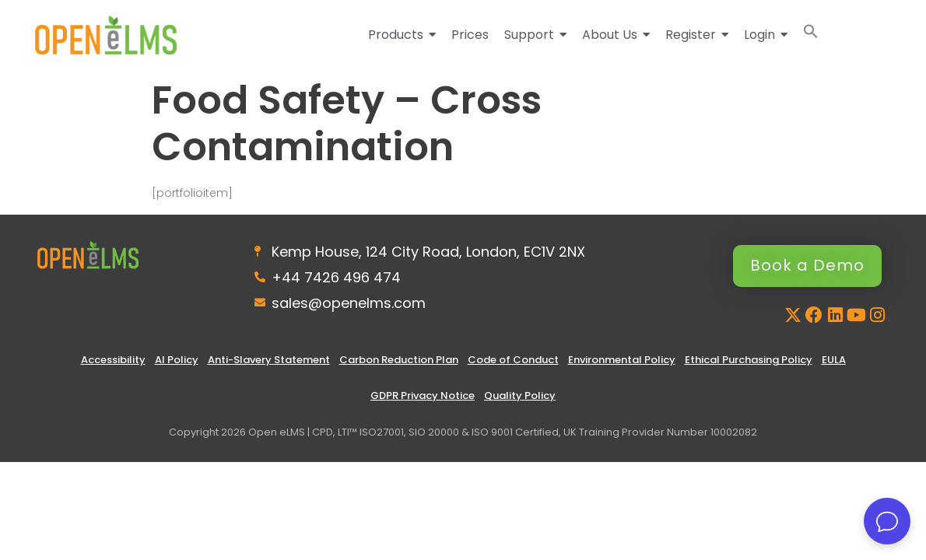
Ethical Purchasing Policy (749, 360)
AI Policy (177, 360)
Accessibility (113, 360)
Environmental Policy (622, 360)
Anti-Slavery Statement (269, 360)
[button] (811, 35)
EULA (834, 360)
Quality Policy (520, 395)
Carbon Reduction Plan (399, 360)
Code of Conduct (513, 360)
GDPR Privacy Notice (423, 395)
